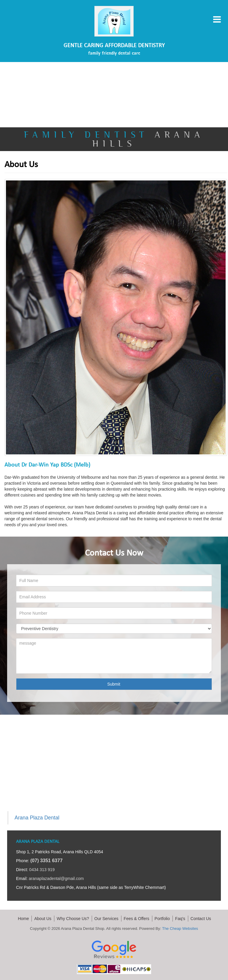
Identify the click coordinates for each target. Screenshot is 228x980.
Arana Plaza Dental (37, 818)
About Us (43, 919)
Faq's (180, 919)
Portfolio (162, 919)
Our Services (106, 919)
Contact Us (201, 919)
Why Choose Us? (73, 919)
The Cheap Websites (180, 929)
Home (23, 919)
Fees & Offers (137, 919)
